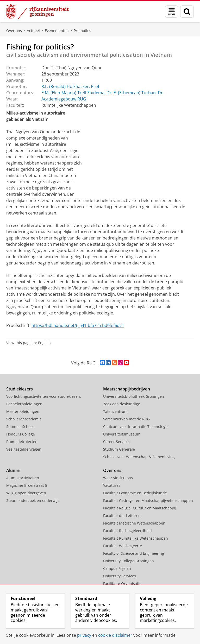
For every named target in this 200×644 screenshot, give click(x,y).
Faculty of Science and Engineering (134, 553)
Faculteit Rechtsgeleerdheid (127, 531)
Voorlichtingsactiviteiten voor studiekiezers (44, 396)
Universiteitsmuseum (122, 434)
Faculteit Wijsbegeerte (123, 546)
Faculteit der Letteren (122, 516)
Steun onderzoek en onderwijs (33, 500)
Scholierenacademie (24, 419)
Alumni (13, 470)
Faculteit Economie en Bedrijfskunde (135, 493)
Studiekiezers (20, 389)
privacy (84, 635)
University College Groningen (129, 561)
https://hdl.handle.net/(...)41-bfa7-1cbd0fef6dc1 (78, 325)
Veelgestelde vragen (24, 449)
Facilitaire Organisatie (122, 583)
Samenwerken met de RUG (126, 419)
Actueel (33, 31)
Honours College (21, 434)
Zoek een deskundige (122, 404)
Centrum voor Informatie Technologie (136, 427)
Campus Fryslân (117, 568)
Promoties (82, 31)
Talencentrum (115, 411)
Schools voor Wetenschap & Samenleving (139, 457)
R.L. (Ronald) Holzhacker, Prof (70, 86)
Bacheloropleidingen (24, 404)
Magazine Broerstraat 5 (27, 485)
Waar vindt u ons (118, 478)
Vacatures (112, 485)
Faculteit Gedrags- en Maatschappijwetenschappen (148, 500)
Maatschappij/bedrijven (127, 389)
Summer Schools (21, 427)
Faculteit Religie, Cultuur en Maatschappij (140, 508)
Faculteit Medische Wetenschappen (134, 523)
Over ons (14, 31)
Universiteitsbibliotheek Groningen (134, 396)
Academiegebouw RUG (64, 99)
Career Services (117, 442)
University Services (120, 576)
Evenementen (57, 31)
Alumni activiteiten (23, 478)
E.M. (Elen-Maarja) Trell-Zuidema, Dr (76, 93)
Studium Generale (119, 449)
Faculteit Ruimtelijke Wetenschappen (136, 538)
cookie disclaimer (115, 635)
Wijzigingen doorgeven (26, 493)
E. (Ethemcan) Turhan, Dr (138, 93)
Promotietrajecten (22, 442)
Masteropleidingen (23, 411)
